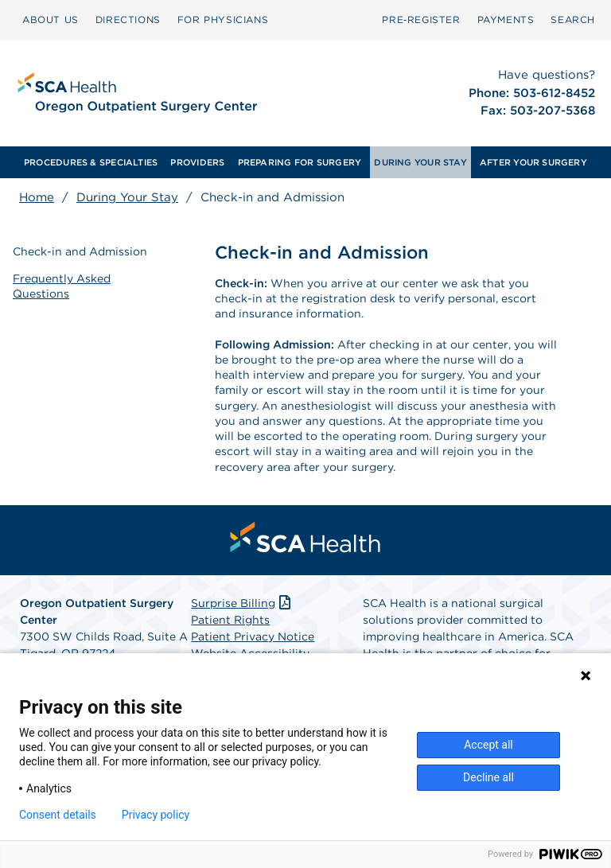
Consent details (58, 815)
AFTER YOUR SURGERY (533, 162)
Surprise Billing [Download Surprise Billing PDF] (242, 603)
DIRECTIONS (128, 19)
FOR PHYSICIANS (223, 19)
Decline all (488, 777)
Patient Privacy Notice (253, 636)
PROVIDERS (197, 162)
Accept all (488, 745)
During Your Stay (127, 197)
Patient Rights (230, 620)
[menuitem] (51, 20)
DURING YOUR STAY (420, 162)
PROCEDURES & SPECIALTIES (91, 162)
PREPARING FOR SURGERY (300, 162)
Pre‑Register (421, 19)
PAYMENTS (506, 19)
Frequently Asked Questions (62, 286)
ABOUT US (51, 19)
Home (37, 197)
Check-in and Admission (80, 251)
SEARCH (573, 19)
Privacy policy (156, 815)
